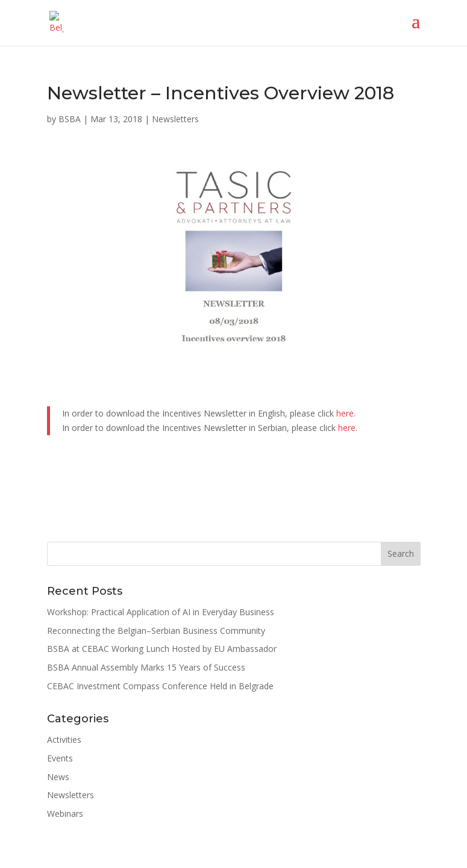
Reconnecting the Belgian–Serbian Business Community (156, 631)
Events (60, 758)
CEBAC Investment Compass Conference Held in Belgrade (160, 686)
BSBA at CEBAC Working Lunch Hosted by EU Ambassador (162, 649)
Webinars (65, 814)
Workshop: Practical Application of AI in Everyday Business (161, 612)
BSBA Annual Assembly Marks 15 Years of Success (146, 667)
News (58, 777)
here (345, 413)
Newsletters (175, 119)
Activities (64, 739)
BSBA (70, 119)
